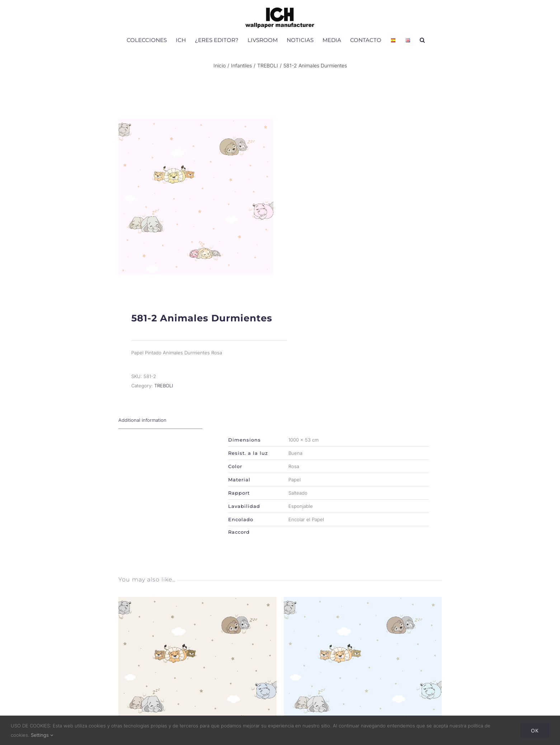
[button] (422, 40)
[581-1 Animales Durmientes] (363, 608)
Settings (42, 735)
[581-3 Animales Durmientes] (197, 608)
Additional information (142, 426)
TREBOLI (164, 392)
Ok (535, 730)
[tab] (160, 426)
